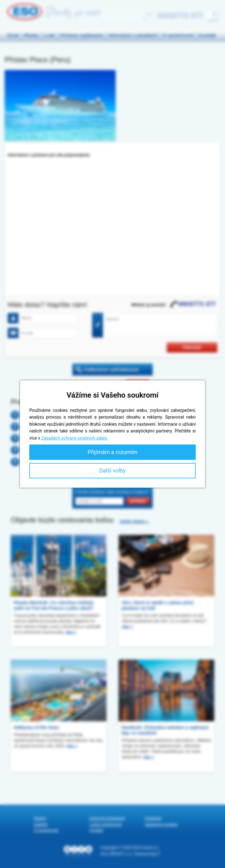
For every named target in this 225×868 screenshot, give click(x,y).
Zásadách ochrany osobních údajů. (75, 438)
